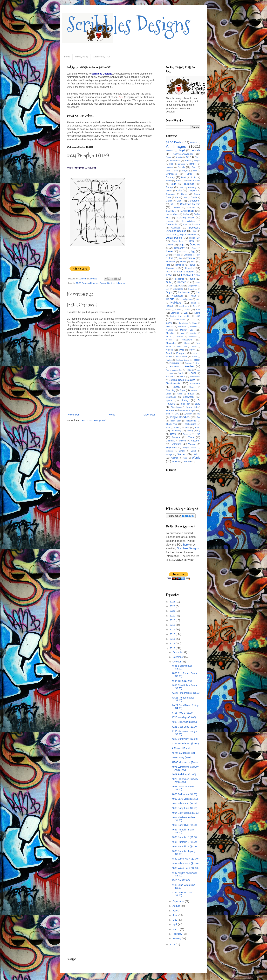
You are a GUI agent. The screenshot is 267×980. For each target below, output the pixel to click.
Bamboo (181, 164)
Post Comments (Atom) (94, 420)
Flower (103, 283)
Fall (171, 258)
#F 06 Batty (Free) (182, 757)
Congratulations (188, 221)
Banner (193, 164)
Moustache (187, 340)
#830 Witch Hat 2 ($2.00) (185, 868)
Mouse (169, 340)
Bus (182, 187)
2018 (173, 625)
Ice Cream (184, 306)
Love (169, 323)
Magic (195, 323)
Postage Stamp (183, 360)
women (175, 458)
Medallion (171, 333)
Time (168, 427)
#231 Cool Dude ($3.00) (185, 727)
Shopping (171, 390)
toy (199, 431)
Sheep (176, 387)
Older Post (149, 415)
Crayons (196, 224)
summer (170, 410)
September (179, 901)
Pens (195, 353)
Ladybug (175, 313)
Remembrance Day (174, 370)
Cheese (176, 207)
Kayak (178, 310)
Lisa (198, 316)
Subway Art (191, 407)
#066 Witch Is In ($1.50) (185, 803)
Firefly (183, 262)
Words (196, 458)
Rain (198, 363)
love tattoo (184, 323)
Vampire (192, 444)
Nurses (169, 350)
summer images (188, 411)
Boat (183, 177)
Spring (185, 400)
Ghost (198, 282)
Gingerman (192, 286)
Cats (179, 201)
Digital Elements (188, 234)
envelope (176, 255)
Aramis (179, 157)
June (175, 915)
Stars (197, 404)
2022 (173, 606)
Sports (169, 400)
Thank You (172, 424)
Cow (185, 224)
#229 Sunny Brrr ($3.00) (185, 739)
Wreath (175, 461)
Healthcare (178, 296)
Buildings (189, 184)
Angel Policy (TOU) (102, 57)
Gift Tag (172, 286)
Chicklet (191, 207)
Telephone (191, 421)
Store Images (177, 407)
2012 (173, 944)
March (176, 929)
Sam (171, 373)
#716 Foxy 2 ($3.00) (183, 713)
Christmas (187, 211)
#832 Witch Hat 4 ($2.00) (185, 859)
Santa (181, 373)
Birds (189, 174)
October (177, 662)
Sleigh (169, 394)
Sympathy (188, 414)
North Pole (182, 347)
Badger (197, 161)
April (175, 924)
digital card (171, 234)
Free (169, 275)
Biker (195, 171)
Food (188, 268)
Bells (176, 171)
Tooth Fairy (176, 431)
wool (185, 458)
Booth (169, 181)
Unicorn (183, 441)
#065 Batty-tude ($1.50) (184, 808)
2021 (173, 611)
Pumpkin (174, 363)
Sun (168, 414)
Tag (198, 414)
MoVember (171, 343)
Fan (181, 258)
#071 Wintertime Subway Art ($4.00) (185, 768)
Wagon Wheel (190, 447)
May (175, 920)
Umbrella (170, 441)
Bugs (173, 184)
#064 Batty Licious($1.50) (185, 813)
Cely (173, 204)
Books (193, 177)
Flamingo (179, 265)
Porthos (169, 360)
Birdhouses (171, 174)
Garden (111, 283)
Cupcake (176, 228)
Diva (191, 241)
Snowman (188, 397)
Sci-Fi (182, 377)
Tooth (198, 427)
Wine (193, 451)
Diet (194, 231)
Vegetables (171, 447)
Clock (176, 214)
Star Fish (186, 404)
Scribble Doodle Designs (182, 380)
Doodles (195, 244)
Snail (180, 394)
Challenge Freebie (190, 204)
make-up (182, 326)
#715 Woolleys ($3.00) (184, 717)
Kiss (198, 310)
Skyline (194, 390)
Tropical (176, 437)
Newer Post (74, 415)
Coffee (186, 214)
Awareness (175, 161)
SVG (177, 414)
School (170, 377)
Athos (197, 157)
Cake (179, 191)
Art (187, 157)
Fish (193, 262)
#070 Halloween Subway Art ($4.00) (185, 780)
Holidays (176, 303)
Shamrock (195, 384)
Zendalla (187, 461)
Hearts (170, 299)
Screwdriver (195, 377)
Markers (169, 330)
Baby (187, 161)
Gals (169, 282)
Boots (178, 181)
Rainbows (174, 367)
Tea (198, 417)
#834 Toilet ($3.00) (182, 681)
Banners (170, 167)
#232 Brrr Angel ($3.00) (184, 722)
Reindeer (190, 366)
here (186, 545)
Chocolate (171, 211)
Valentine (176, 444)
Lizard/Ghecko (179, 320)
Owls (181, 350)
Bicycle (185, 171)
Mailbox (170, 326)
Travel (173, 434)
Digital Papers (174, 238)
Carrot (169, 201)
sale (198, 370)
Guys (169, 292)
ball (171, 164)
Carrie (194, 197)
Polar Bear (182, 357)
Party (192, 350)
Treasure (187, 434)
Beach (181, 167)
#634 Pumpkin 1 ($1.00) (185, 847)
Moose (180, 337)
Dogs (181, 245)
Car (177, 197)
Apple (169, 157)
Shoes (192, 387)
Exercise (188, 255)
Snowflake (171, 397)
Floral (192, 265)
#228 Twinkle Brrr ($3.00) (185, 743)
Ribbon (189, 370)
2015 (173, 639)
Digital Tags (177, 241)
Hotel (193, 303)
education (183, 252)
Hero (198, 299)
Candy (184, 194)
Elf (167, 255)
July (175, 911)
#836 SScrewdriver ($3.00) (182, 667)
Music (187, 343)
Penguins (181, 353)
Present (196, 360)
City (168, 214)
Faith (198, 255)
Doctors (170, 245)
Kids (188, 310)
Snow (191, 394)
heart (193, 296)
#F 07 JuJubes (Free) (183, 753)
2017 (173, 629)
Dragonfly (179, 248)
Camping (170, 194)
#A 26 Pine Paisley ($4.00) (186, 693)
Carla (185, 197)
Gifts (181, 286)
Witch (197, 454)
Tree (198, 434)
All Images (93, 283)
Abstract (194, 143)
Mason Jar (187, 330)
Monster (193, 333)
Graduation (178, 289)
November (178, 657)
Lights (197, 313)
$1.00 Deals (82, 283)
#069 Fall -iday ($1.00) (184, 774)
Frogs (192, 279)
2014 (173, 643)
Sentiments (173, 383)
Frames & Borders (185, 272)
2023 (173, 602)
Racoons (189, 363)
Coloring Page (185, 218)
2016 (173, 634)
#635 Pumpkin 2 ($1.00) (185, 842)
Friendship (179, 279)
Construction (172, 224)
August (177, 906)
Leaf (186, 313)
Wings (169, 454)
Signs (182, 390)
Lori (193, 320)
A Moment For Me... (182, 748)
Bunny (169, 187)
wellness (170, 451)
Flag (168, 265)
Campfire (192, 191)
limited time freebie (180, 316)
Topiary (190, 431)
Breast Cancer (193, 181)
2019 (173, 620)
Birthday (170, 177)
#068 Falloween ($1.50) (184, 794)
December (178, 652)
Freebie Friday (191, 275)
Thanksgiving (190, 424)
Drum (194, 248)
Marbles (193, 326)
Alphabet (170, 151)
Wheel (182, 451)
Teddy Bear (175, 421)
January (177, 938)
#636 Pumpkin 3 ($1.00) (185, 837)
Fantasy (191, 258)
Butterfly (192, 187)
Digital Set (195, 238)
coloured (170, 221)
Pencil (169, 353)
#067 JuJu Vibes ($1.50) (185, 799)
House (169, 306)
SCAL (194, 373)
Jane (195, 306)
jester (168, 310)
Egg (193, 251)
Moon (169, 337)
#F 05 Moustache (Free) (185, 762)
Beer (168, 171)
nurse (194, 347)
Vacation (196, 441)
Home (67, 57)
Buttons (169, 191)
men (183, 333)
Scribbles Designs (129, 25)
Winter (182, 454)
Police (194, 357)
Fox (168, 272)
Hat (198, 292)
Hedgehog (187, 299)
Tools (187, 427)
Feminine (170, 262)
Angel (182, 150)
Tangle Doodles (179, 417)
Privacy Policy (82, 57)
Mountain (193, 337)
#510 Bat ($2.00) (181, 880)
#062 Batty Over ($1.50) (185, 825)
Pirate (169, 357)
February (178, 934)
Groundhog (192, 289)
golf (168, 289)
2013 (173, 648)
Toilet (176, 427)
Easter (169, 251)
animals (196, 150)
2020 (173, 616)
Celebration (194, 201)
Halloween (121, 283)
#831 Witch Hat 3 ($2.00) (185, 863)
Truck (191, 437)
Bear (194, 167)
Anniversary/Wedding (183, 154)
